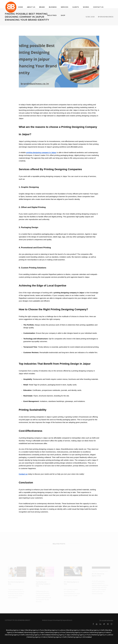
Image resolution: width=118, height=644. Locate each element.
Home (21, 4)
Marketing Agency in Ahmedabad (80, 637)
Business (53, 4)
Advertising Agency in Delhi (15, 635)
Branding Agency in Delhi (96, 630)
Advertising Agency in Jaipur (34, 632)
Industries (53, 12)
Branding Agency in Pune (35, 630)
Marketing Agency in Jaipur (61, 635)
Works (87, 4)
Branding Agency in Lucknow (55, 630)
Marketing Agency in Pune (81, 635)
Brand (43, 4)
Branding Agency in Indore (76, 630)
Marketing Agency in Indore (37, 637)
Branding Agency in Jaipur (15, 630)
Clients (76, 4)
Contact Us (99, 4)
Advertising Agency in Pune (55, 632)
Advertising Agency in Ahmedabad (38, 635)
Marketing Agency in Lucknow (102, 635)
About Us (32, 4)
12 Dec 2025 (90, 17)
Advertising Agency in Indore (100, 632)
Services (65, 4)
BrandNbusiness (107, 17)
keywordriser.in (67, 620)
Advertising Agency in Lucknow (77, 632)
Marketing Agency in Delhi (57, 637)
